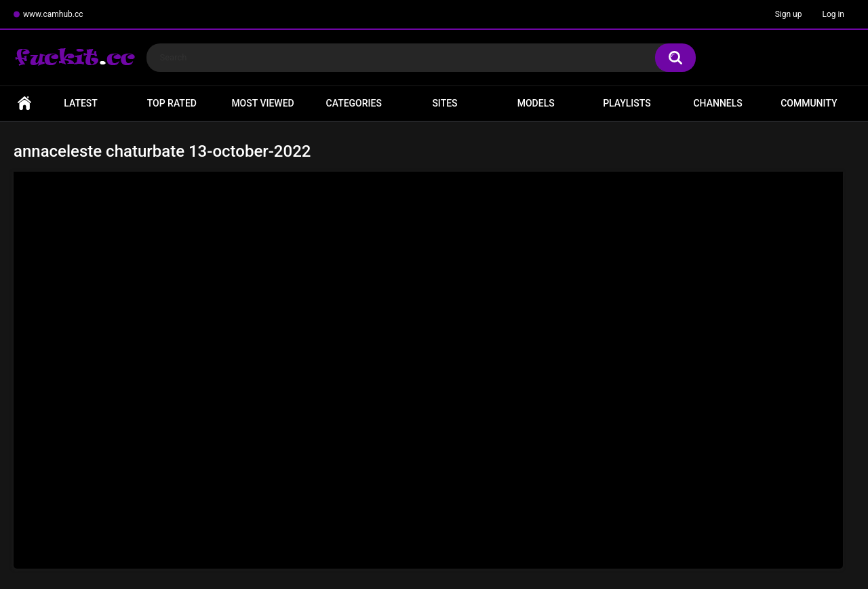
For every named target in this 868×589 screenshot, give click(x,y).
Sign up (789, 14)
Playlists (627, 103)
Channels (717, 103)
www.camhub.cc (53, 14)
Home (24, 103)
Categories (354, 103)
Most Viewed (262, 103)
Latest (81, 103)
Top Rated (172, 103)
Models (536, 103)
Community (809, 103)
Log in (833, 14)
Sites (445, 103)
